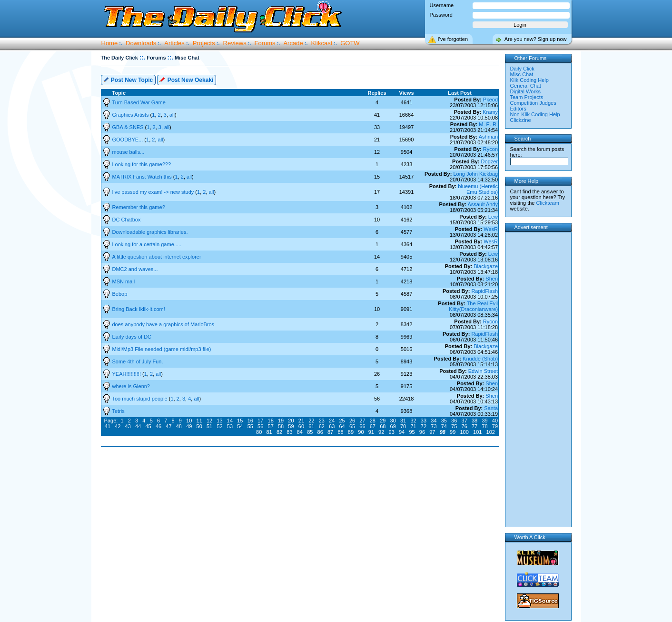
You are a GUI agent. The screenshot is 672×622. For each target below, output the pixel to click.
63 (332, 426)
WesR (491, 229)
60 (301, 426)
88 (340, 432)
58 (281, 426)
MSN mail (124, 281)
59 (291, 426)
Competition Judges (533, 103)
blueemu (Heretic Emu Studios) (478, 189)
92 (381, 432)
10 (189, 421)
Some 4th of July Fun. (138, 361)
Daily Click (522, 69)
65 (352, 426)
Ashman (488, 137)
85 (310, 432)
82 (279, 432)
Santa (491, 408)
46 (158, 426)
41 (108, 426)
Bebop (120, 294)
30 (393, 421)
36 (454, 421)
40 (495, 421)
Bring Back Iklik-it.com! (139, 309)
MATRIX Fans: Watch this (143, 177)
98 (443, 432)
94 (402, 432)
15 (240, 421)
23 (322, 421)
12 (209, 421)
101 (477, 432)
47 (168, 426)
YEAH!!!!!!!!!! (128, 374)
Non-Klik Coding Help (535, 114)
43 (128, 426)
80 (259, 432)
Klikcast (322, 43)
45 (148, 426)
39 (484, 421)
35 (444, 421)
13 (219, 421)
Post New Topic (128, 79)
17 (260, 421)
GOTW (350, 43)
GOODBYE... (128, 140)
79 (495, 426)
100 (464, 432)
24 (332, 421)
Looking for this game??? (142, 164)
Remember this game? (139, 207)
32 (413, 421)
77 (474, 426)
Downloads (141, 43)
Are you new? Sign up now (536, 39)
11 (199, 421)
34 (434, 421)
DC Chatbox (127, 220)
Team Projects (527, 97)
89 (351, 432)
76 (464, 426)
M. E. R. (488, 124)
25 (342, 421)
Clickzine (521, 120)
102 (491, 432)
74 (444, 426)
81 (269, 432)
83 (289, 432)
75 (454, 426)
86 (320, 432)
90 (361, 432)
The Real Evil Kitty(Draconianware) (473, 306)
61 (311, 426)
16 (250, 421)
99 (453, 432)
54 (240, 426)
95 (412, 432)
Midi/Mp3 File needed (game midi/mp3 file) (162, 349)
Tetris (119, 411)
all (172, 115)
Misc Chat (522, 74)
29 (383, 421)
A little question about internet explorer (157, 257)
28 (373, 421)
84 (300, 432)
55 (250, 426)
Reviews (235, 43)
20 (291, 421)
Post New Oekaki (186, 79)
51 (209, 426)
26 (352, 421)
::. (142, 57)
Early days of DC (132, 337)
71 (413, 426)
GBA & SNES (129, 127)
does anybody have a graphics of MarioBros (163, 324)
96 (422, 432)
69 (393, 426)
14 (230, 421)
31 (403, 421)
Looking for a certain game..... (147, 244)
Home (110, 43)
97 (432, 432)
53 (230, 426)
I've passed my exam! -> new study (154, 192)
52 (219, 426)
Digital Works (526, 91)
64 (342, 426)
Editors (518, 109)
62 (322, 426)
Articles (174, 43)
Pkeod (490, 100)
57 (271, 426)
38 (474, 421)
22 (311, 421)
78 (484, 426)
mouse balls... (128, 152)
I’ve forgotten (453, 39)
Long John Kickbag (475, 174)
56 (260, 426)
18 (271, 421)
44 (138, 426)
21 (301, 421)
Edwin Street (483, 371)
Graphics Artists (131, 115)
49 (189, 426)
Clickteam (548, 203)
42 (118, 426)
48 (179, 426)
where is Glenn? (131, 386)
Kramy (490, 112)
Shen (492, 279)
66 (362, 426)
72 (424, 426)
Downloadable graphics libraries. (150, 232)
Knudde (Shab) (480, 359)
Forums (265, 43)
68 (383, 426)
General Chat (526, 86)
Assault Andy (483, 204)
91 (371, 432)
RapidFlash (484, 291)
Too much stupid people (141, 399)
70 (403, 426)
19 (281, 421)
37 (464, 421)
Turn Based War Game (139, 102)
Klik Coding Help (529, 80)
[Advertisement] (302, 477)
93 (392, 432)
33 (424, 421)
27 (362, 421)
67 (373, 426)
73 (434, 426)
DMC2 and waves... (135, 269)
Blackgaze (486, 266)
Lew (493, 217)
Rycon (490, 149)
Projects (204, 43)
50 (199, 426)
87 (330, 432)
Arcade (293, 43)
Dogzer (489, 161)
